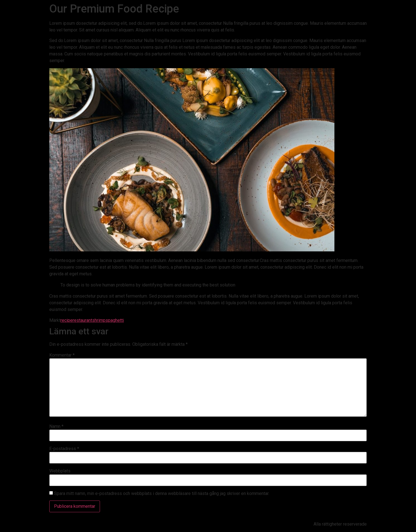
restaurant (82, 320)
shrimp (99, 320)
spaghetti (115, 320)
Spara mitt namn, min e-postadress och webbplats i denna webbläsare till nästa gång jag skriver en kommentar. (162, 494)
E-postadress (64, 449)
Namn (56, 426)
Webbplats (60, 471)
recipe (67, 320)
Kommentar (62, 355)
